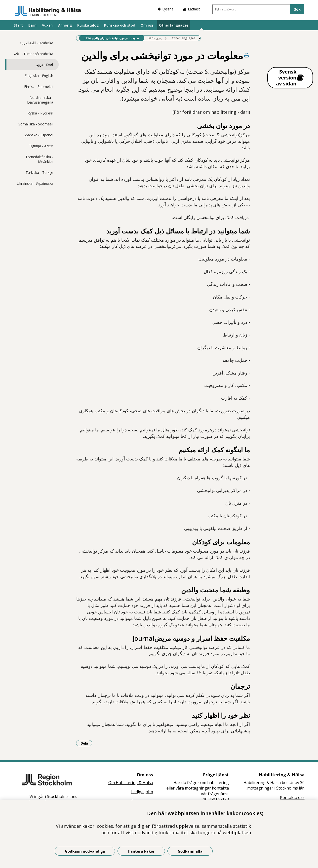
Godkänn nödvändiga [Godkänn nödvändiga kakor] (85, 851)
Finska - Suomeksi (39, 87)
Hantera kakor (141, 851)
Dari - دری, (45, 65)
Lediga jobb (142, 792)
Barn (32, 25)
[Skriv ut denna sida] (246, 55)
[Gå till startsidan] (48, 11)
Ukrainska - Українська (35, 183)
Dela (86, 743)
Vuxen (47, 25)
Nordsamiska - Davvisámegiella (40, 100)
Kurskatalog (88, 25)
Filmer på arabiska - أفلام (33, 54)
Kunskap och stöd (120, 25)
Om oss (147, 25)
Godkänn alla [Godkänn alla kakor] (190, 851)
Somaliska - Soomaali (36, 124)
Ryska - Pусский (40, 113)
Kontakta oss (292, 797)
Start (18, 25)
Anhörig (65, 25)
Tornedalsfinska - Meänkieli (39, 159)
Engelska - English (39, 76)
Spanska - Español (39, 135)
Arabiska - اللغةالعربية (36, 43)
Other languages (174, 25)
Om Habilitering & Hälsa (131, 783)
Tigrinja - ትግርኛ (41, 146)
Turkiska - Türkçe (39, 172)
